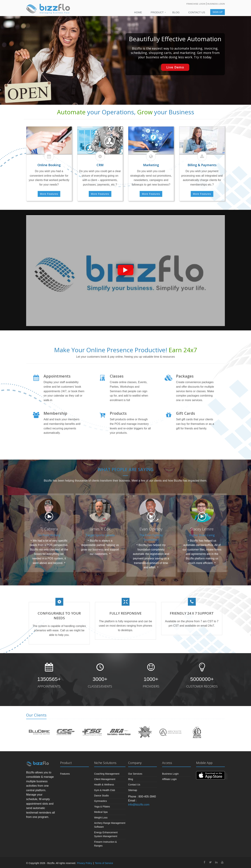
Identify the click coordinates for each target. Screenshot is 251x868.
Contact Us (197, 12)
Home (138, 12)
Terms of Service (104, 863)
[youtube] (222, 863)
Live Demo (175, 67)
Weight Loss (101, 818)
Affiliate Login (169, 779)
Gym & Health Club (105, 790)
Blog (176, 12)
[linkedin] (216, 863)
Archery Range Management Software (110, 825)
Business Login (216, 4)
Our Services (135, 774)
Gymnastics (100, 801)
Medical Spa (101, 812)
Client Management (105, 779)
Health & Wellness (104, 785)
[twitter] (210, 863)
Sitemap (133, 790)
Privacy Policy (85, 863)
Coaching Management (107, 774)
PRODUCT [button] (157, 12)
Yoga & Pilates (102, 807)
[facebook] (204, 863)
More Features (49, 194)
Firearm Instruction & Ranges (105, 844)
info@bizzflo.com (139, 805)
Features (65, 774)
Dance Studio (101, 796)
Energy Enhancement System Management (106, 834)
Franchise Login (196, 4)
